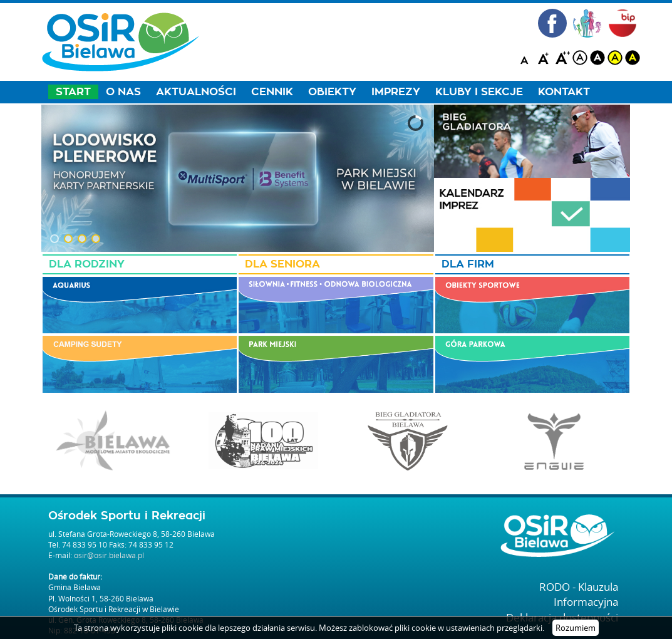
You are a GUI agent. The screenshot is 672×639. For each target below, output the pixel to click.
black (597, 58)
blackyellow (633, 58)
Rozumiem (576, 628)
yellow (615, 58)
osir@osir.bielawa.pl (109, 555)
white (580, 58)
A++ (562, 58)
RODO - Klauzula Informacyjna (579, 594)
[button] (54, 239)
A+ (545, 58)
